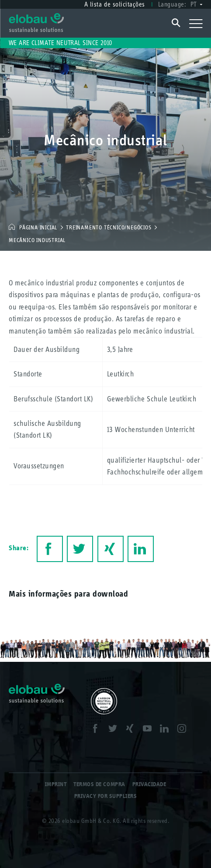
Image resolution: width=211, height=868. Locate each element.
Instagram (184, 730)
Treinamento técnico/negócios (109, 228)
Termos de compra (99, 784)
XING (111, 549)
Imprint (56, 784)
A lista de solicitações (115, 4)
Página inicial (38, 228)
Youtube (150, 730)
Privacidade (149, 784)
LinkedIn (141, 549)
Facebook (50, 549)
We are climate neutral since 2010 (61, 43)
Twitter (80, 549)
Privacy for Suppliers (106, 796)
